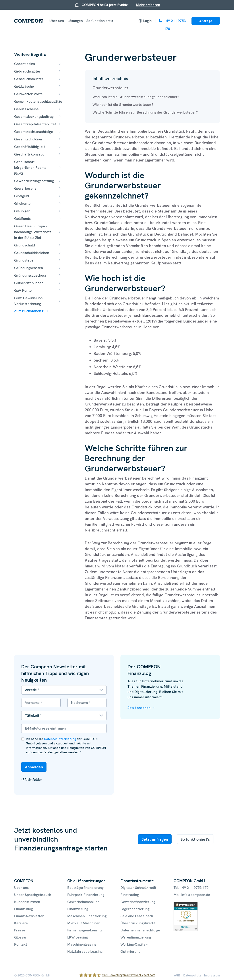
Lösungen (75, 21)
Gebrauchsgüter (27, 71)
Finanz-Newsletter (29, 916)
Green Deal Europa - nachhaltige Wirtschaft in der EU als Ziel (33, 232)
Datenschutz (192, 975)
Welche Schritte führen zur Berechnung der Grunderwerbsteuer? (145, 112)
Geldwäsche (24, 86)
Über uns (57, 21)
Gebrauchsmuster (29, 79)
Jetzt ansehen (139, 708)
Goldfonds (22, 219)
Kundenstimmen (27, 902)
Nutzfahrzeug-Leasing (85, 951)
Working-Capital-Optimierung (134, 948)
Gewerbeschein (27, 188)
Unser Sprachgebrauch (33, 895)
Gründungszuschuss (30, 275)
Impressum (212, 975)
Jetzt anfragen (155, 839)
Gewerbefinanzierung (138, 902)
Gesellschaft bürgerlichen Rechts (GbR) (30, 168)
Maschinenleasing (82, 944)
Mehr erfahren (148, 5)
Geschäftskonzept (29, 154)
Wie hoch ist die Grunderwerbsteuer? (123, 105)
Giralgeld (21, 196)
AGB (177, 975)
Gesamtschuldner (28, 139)
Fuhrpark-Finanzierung (86, 895)
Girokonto (22, 204)
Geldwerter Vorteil (29, 94)
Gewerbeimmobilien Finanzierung (83, 905)
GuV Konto (23, 290)
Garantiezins (25, 64)
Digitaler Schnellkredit (138, 888)
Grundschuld (24, 245)
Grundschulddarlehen (32, 253)
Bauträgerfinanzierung (85, 888)
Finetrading (130, 895)
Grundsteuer (25, 260)
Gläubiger (22, 211)
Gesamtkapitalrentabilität (35, 124)
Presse (20, 930)
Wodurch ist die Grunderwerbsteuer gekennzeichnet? (136, 97)
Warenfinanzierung (136, 937)
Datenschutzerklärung (60, 739)
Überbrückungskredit (138, 923)
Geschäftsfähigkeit (30, 147)
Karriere (21, 923)
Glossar (20, 937)
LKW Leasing (77, 937)
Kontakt (21, 944)
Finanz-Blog (23, 909)
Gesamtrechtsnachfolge (34, 132)
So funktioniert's (195, 839)
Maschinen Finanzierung (87, 916)
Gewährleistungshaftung (34, 181)
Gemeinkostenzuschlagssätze (38, 101)
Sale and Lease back (137, 916)
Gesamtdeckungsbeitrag (34, 117)
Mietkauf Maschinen (84, 923)
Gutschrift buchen (29, 283)
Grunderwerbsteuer (110, 88)
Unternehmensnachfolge (140, 930)
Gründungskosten (29, 268)
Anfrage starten (206, 22)
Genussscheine (26, 109)
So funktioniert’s (100, 21)
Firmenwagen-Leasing (85, 930)
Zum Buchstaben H (29, 311)
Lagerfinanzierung (135, 909)
